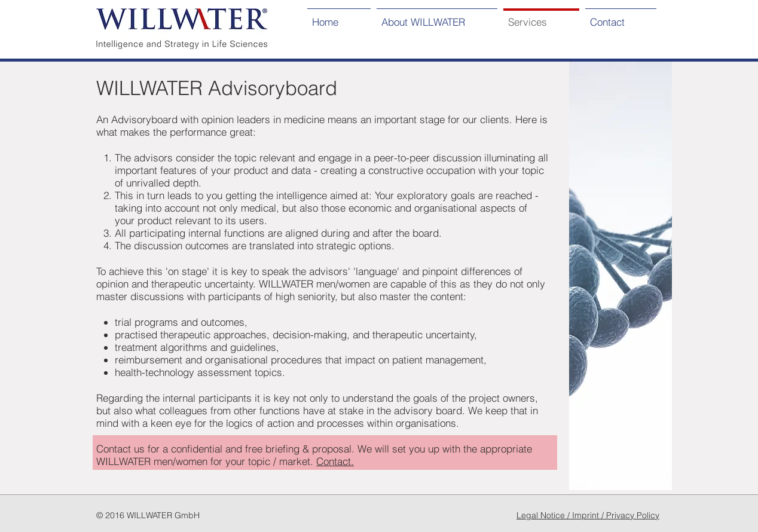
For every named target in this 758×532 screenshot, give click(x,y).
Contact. (335, 461)
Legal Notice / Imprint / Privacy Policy (588, 515)
